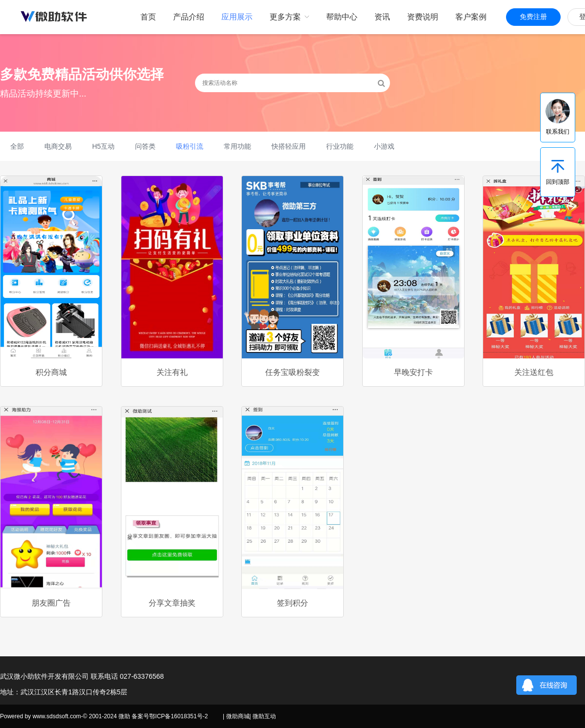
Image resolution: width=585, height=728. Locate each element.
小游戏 (384, 146)
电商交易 (58, 146)
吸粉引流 (190, 146)
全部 (17, 146)
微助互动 (264, 716)
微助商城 (238, 716)
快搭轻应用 (289, 146)
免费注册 (533, 17)
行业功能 (340, 146)
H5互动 (103, 146)
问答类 (145, 146)
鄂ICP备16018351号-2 (178, 716)
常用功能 (237, 146)
